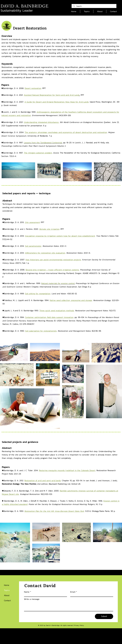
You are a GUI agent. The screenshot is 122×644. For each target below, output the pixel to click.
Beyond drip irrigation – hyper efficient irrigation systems (52, 270)
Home (7, 585)
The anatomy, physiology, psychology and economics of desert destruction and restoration (66, 132)
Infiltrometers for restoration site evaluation (45, 253)
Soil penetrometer (33, 246)
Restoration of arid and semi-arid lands (43, 481)
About (7, 595)
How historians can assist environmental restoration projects (53, 260)
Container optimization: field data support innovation (49, 317)
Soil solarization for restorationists (41, 331)
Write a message (32, 599)
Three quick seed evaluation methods (57, 311)
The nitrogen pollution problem (38, 153)
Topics (7, 590)
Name (27, 592)
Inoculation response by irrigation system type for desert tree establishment (60, 236)
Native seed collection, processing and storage (71, 300)
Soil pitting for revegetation (38, 294)
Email (73, 592)
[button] (87, 11)
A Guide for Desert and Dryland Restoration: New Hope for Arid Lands (57, 102)
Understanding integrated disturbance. (41, 122)
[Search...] (94, 6)
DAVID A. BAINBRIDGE (25, 6)
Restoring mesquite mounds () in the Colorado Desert (67, 470)
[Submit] (104, 616)
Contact (7, 600)
